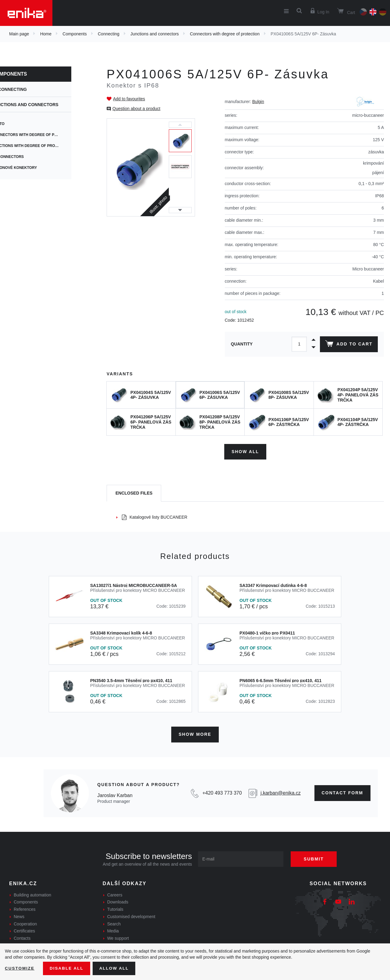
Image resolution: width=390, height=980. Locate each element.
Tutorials (115, 908)
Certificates (24, 930)
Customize (20, 968)
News (19, 915)
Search (114, 922)
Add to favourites (129, 99)
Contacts (22, 937)
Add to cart (348, 345)
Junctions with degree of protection (52, 146)
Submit (316, 857)
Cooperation (25, 922)
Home (46, 34)
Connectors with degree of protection (225, 34)
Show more (195, 733)
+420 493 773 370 (222, 792)
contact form (343, 792)
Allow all (116, 968)
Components (74, 34)
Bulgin (258, 102)
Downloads (118, 901)
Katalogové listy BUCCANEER (155, 516)
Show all (245, 451)
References (25, 908)
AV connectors (28, 157)
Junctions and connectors (155, 34)
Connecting (109, 34)
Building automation (32, 893)
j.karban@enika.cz (281, 792)
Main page (19, 34)
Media (113, 930)
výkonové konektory (35, 168)
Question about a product (136, 109)
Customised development (131, 915)
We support (118, 937)
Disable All (68, 968)
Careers (115, 893)
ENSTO (18, 124)
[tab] (134, 493)
